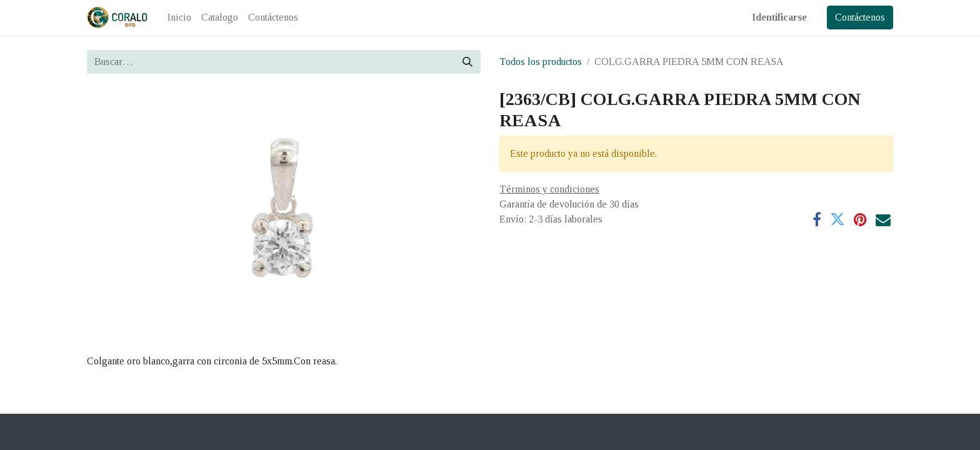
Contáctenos (860, 17)
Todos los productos (541, 62)
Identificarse (779, 17)
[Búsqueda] (467, 62)
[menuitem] (179, 17)
